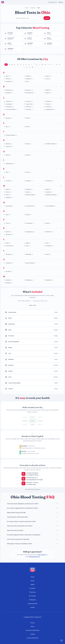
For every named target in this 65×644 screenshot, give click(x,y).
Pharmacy (32, 592)
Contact (32, 607)
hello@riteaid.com (34, 556)
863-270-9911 (42, 555)
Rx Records (32, 600)
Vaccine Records (32, 604)
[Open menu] (61, 2)
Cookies (32, 634)
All (6, 64)
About (33, 581)
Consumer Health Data (33, 630)
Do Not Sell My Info (32, 638)
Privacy (32, 623)
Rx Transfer (32, 596)
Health (33, 584)
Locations (33, 8)
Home (27, 8)
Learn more (33, 305)
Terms (32, 626)
